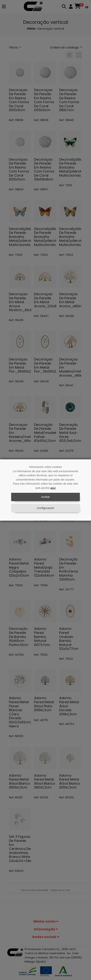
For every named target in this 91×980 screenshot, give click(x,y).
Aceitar (45, 497)
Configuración (45, 508)
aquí (53, 488)
